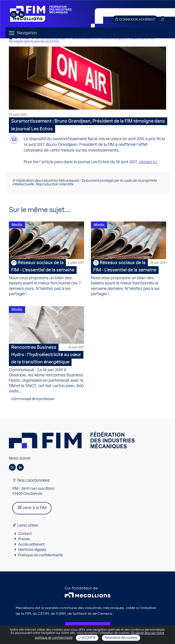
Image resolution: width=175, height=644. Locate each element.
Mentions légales (32, 550)
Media (17, 225)
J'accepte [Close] (87, 638)
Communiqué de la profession (33, 399)
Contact (25, 534)
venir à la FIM (32, 508)
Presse (25, 38)
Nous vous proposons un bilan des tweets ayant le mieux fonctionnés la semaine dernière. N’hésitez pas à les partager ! (129, 278)
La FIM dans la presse (51, 38)
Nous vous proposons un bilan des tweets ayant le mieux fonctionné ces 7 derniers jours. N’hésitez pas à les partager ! (46, 278)
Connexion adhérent (135, 19)
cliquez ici (148, 162)
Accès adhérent (31, 544)
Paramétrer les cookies (121, 638)
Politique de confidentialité (41, 555)
